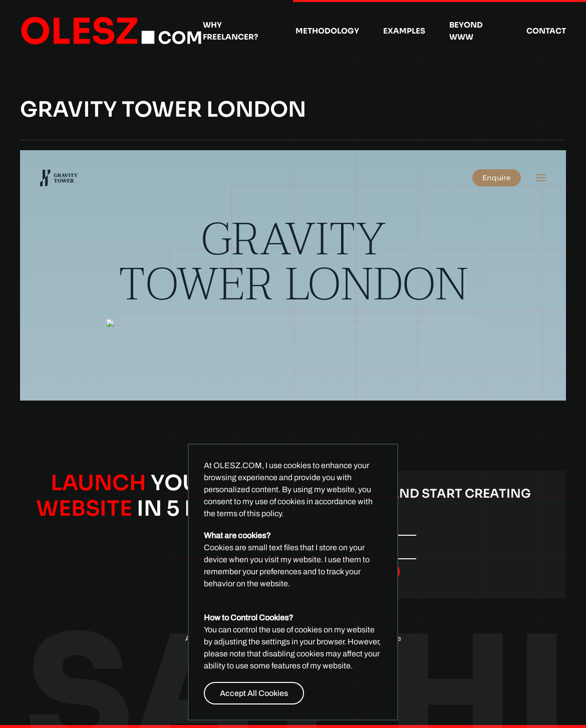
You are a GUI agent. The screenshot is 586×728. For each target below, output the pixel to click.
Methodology (327, 31)
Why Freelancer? (230, 31)
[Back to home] (111, 31)
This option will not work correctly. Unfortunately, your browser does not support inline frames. (293, 275)
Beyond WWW (466, 31)
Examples (404, 31)
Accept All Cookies (254, 693)
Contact (546, 31)
